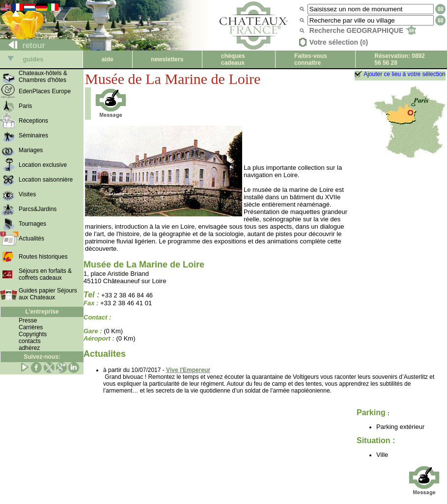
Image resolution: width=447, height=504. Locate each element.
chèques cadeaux (233, 59)
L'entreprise (42, 312)
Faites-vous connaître (311, 59)
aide (108, 59)
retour (23, 45)
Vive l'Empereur (188, 370)
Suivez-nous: (42, 357)
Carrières (31, 327)
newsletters (167, 59)
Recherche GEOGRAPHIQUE (363, 30)
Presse (28, 320)
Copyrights (33, 334)
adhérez (29, 348)
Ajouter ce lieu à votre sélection (405, 74)
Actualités (31, 239)
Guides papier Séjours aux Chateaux (48, 294)
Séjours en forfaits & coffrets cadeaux (45, 274)
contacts (30, 341)
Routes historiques (43, 257)
